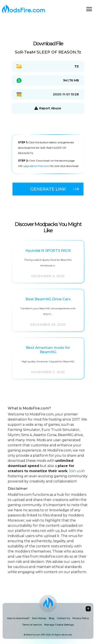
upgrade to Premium (37, 166)
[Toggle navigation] (89, 9)
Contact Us (63, 618)
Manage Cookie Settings (59, 625)
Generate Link (54, 189)
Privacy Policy (81, 618)
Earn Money (39, 618)
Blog (52, 618)
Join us (75, 471)
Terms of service (32, 625)
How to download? (18, 618)
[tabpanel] (48, 154)
